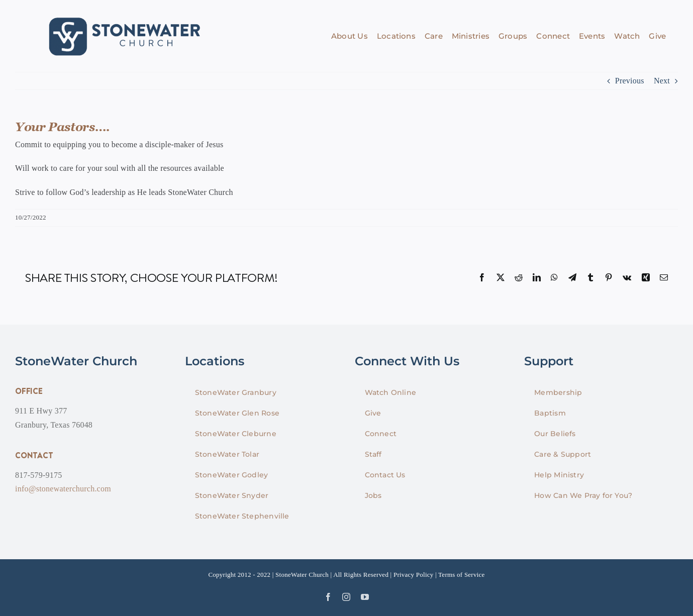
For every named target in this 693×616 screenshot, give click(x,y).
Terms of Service (461, 575)
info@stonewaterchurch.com (63, 489)
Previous (630, 81)
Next (662, 81)
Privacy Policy (414, 575)
